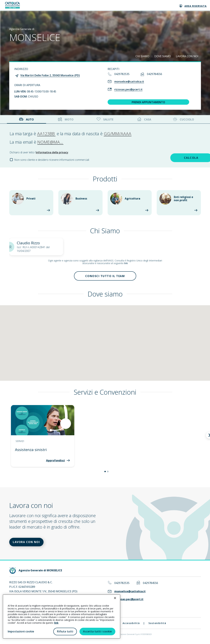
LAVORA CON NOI (187, 56)
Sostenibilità (157, 625)
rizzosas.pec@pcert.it (128, 89)
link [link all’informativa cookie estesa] (56, 623)
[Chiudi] (115, 598)
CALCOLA (177, 157)
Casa (144, 119)
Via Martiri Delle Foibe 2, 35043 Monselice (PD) (50, 75)
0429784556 (155, 74)
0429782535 (122, 74)
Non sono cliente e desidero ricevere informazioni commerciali (52, 160)
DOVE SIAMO (163, 56)
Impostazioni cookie (21, 631)
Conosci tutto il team (105, 276)
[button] (105, 473)
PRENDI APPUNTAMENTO (148, 102)
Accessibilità (131, 625)
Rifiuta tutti (65, 631)
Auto (26, 119)
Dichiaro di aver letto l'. (39, 152)
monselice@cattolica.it (129, 82)
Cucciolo (183, 119)
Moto (66, 119)
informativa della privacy (52, 152)
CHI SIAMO (142, 56)
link (126, 263)
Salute (105, 119)
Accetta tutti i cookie (97, 631)
